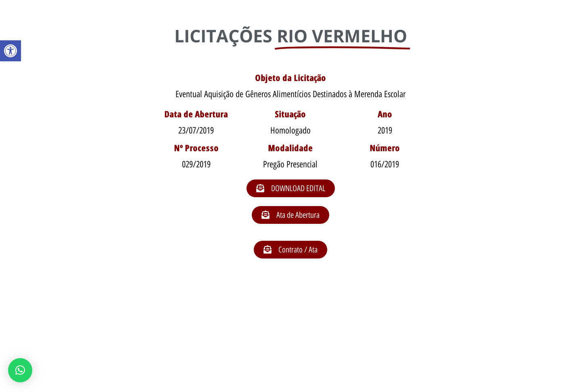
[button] (10, 51)
